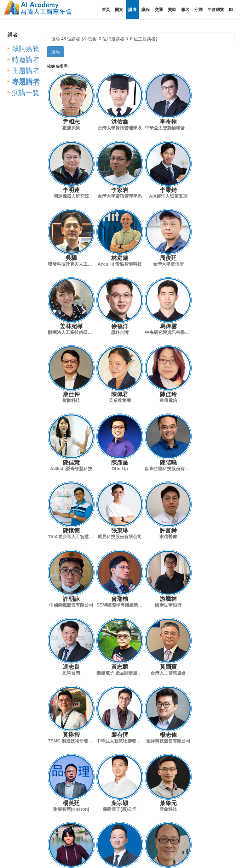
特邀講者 (26, 60)
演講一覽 (26, 93)
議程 (146, 10)
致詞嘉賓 (26, 49)
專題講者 (26, 82)
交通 (159, 10)
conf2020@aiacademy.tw (137, 846)
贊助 (172, 10)
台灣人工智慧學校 (146, 861)
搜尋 (55, 52)
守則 (199, 10)
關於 (119, 10)
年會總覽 (216, 10)
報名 (185, 10)
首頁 (106, 10)
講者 (132, 10)
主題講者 (26, 71)
